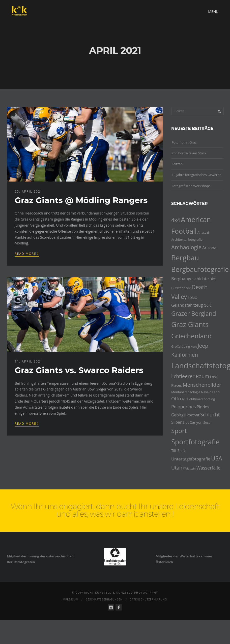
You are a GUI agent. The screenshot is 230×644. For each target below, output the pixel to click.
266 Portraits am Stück (189, 153)
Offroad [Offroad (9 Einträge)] (180, 399)
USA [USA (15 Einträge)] (217, 458)
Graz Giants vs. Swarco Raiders (79, 370)
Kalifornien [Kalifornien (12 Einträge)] (185, 355)
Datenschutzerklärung (148, 599)
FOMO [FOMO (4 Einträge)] (192, 298)
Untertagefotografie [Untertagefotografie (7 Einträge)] (191, 459)
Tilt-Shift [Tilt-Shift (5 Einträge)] (178, 451)
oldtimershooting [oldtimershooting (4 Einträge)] (202, 399)
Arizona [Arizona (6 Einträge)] (209, 248)
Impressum (70, 599)
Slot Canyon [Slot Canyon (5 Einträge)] (193, 422)
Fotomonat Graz (184, 142)
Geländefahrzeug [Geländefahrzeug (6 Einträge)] (187, 305)
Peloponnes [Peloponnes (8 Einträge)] (184, 407)
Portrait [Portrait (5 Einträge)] (193, 415)
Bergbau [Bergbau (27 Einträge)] (185, 258)
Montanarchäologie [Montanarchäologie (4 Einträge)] (186, 392)
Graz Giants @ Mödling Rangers (81, 200)
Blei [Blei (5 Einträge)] (213, 279)
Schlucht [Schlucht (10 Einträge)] (210, 415)
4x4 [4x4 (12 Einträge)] (176, 220)
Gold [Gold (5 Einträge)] (208, 305)
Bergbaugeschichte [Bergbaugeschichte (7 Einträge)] (190, 279)
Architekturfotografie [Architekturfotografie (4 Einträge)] (187, 239)
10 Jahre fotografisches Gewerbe (197, 175)
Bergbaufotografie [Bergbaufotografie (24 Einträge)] (200, 269)
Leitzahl (178, 164)
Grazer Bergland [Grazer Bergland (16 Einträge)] (194, 313)
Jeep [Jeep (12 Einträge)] (203, 346)
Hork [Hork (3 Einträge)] (194, 347)
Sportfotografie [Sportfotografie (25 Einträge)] (195, 442)
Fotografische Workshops (191, 186)
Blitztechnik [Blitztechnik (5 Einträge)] (181, 288)
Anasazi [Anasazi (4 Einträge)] (203, 232)
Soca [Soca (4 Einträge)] (207, 422)
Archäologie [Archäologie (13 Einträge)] (186, 247)
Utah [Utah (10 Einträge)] (177, 468)
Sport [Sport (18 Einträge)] (179, 431)
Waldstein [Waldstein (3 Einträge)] (189, 469)
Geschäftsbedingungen (104, 599)
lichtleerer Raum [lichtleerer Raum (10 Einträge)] (190, 376)
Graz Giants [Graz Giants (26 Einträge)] (190, 324)
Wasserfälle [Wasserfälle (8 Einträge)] (208, 468)
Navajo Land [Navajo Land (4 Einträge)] (210, 392)
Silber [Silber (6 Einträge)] (176, 422)
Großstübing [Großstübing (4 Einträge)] (181, 346)
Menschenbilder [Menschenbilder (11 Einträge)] (202, 385)
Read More (27, 253)
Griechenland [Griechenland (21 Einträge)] (191, 336)
